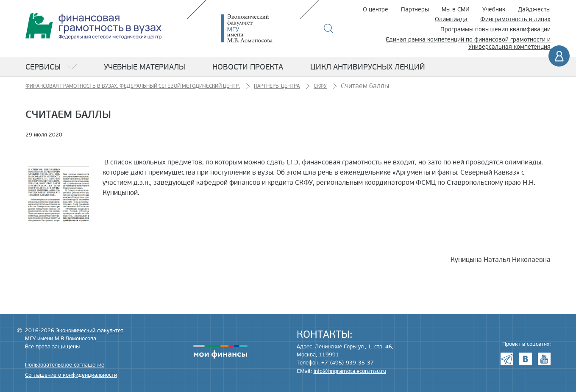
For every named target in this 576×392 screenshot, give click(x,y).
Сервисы (43, 67)
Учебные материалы (145, 67)
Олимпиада (451, 19)
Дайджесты (534, 10)
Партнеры (415, 10)
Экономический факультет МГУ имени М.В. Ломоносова (259, 28)
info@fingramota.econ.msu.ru (350, 371)
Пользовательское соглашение (65, 365)
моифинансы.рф (220, 352)
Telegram (507, 359)
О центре (376, 10)
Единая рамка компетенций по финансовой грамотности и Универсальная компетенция (468, 43)
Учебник (494, 10)
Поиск (329, 28)
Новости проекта (248, 67)
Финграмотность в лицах (515, 19)
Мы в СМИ (456, 10)
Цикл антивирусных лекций (368, 67)
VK (526, 359)
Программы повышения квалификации (495, 29)
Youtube (544, 359)
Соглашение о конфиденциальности (71, 375)
